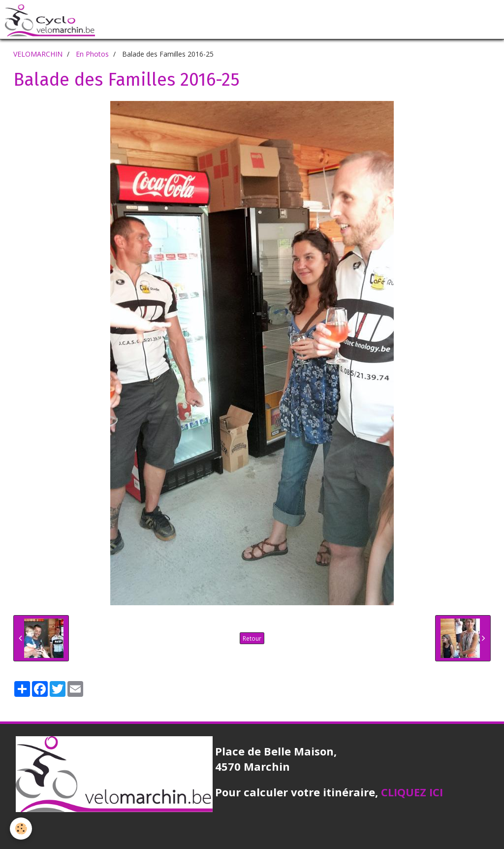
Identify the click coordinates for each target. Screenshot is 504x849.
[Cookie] (21, 829)
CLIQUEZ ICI (412, 792)
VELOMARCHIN (38, 54)
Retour (252, 638)
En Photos (92, 54)
